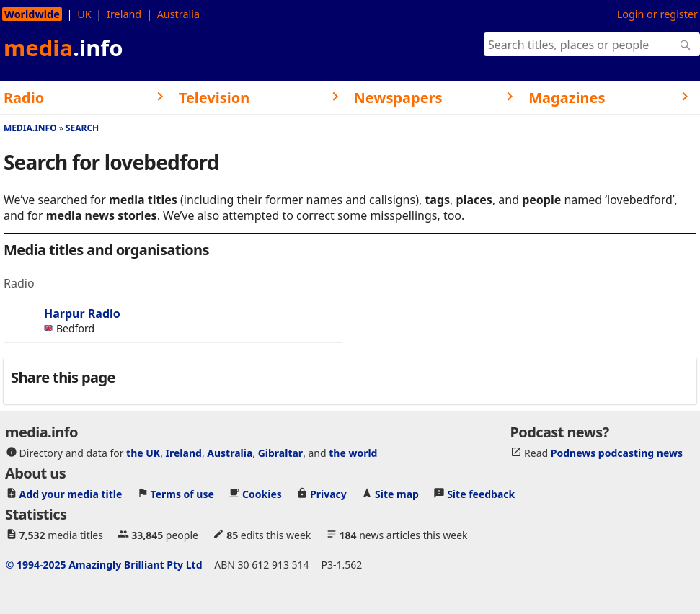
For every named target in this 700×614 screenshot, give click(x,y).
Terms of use (182, 493)
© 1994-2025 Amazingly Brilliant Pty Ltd (104, 564)
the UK (143, 452)
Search (82, 128)
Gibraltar (280, 452)
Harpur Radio (82, 313)
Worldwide (32, 14)
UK (84, 14)
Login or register (657, 14)
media (63, 48)
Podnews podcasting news (617, 452)
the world (353, 452)
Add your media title (71, 493)
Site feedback (481, 493)
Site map (397, 493)
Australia (178, 14)
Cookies (262, 493)
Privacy (328, 493)
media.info (30, 128)
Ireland (124, 14)
